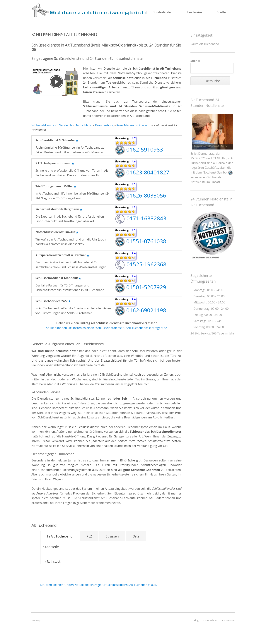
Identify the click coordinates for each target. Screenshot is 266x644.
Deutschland (83, 125)
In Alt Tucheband (60, 536)
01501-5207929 (140, 287)
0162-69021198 (140, 310)
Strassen (112, 536)
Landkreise (194, 12)
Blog (196, 620)
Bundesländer (162, 12)
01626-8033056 (140, 195)
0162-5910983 (139, 149)
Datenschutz (210, 620)
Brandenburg (104, 125)
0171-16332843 (141, 218)
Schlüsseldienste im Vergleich (52, 125)
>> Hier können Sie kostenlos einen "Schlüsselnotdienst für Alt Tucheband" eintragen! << (107, 328)
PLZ (89, 536)
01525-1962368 (141, 264)
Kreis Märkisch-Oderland (133, 125)
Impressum (228, 620)
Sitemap (36, 620)
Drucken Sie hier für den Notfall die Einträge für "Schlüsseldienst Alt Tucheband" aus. (99, 585)
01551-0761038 (140, 241)
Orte (136, 536)
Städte (221, 12)
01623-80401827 (142, 172)
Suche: (212, 66)
